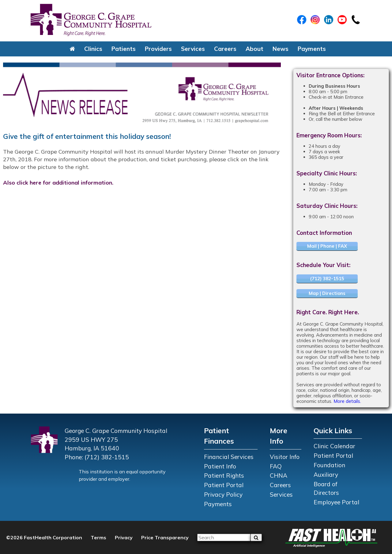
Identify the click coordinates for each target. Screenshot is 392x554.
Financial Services (229, 457)
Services (193, 49)
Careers (225, 49)
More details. (347, 401)
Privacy (124, 537)
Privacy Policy (223, 495)
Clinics (93, 49)
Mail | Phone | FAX (327, 246)
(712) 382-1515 (327, 279)
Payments (312, 49)
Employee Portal (336, 502)
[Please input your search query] (224, 537)
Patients (124, 49)
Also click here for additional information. (58, 183)
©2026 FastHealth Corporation (44, 537)
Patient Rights (224, 476)
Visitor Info (285, 457)
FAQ (276, 466)
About (254, 49)
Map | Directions (327, 293)
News (281, 49)
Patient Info (220, 466)
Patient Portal (224, 485)
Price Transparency (165, 537)
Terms (98, 537)
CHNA (279, 476)
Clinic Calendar (334, 446)
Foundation (329, 465)
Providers (158, 49)
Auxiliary (326, 475)
